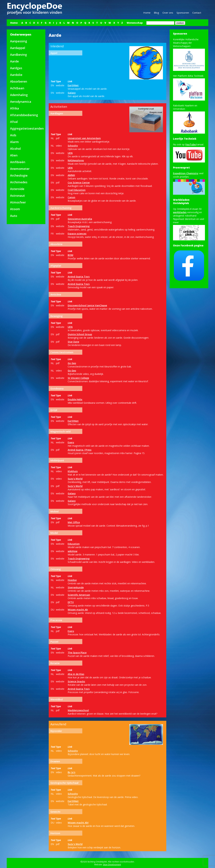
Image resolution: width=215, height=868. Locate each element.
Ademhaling (19, 95)
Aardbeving (18, 55)
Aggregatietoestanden (27, 128)
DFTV (71, 602)
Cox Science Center (79, 183)
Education (74, 544)
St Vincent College (78, 378)
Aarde (14, 61)
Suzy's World (75, 479)
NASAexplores (76, 160)
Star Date (73, 342)
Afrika (15, 108)
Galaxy (72, 93)
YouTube (191, 144)
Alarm (14, 142)
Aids (13, 135)
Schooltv (73, 146)
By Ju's (71, 772)
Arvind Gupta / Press (80, 450)
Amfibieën (18, 162)
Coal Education (77, 190)
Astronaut (17, 196)
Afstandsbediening (24, 115)
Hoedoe (72, 580)
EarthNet (73, 85)
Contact (197, 13)
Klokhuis (73, 471)
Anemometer (20, 169)
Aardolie (16, 75)
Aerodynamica (21, 102)
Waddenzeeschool (78, 710)
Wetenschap (135, 23)
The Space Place (77, 653)
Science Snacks (76, 681)
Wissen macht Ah (78, 610)
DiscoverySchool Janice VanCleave (87, 305)
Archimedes (19, 182)
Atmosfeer (18, 202)
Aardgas (16, 68)
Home (147, 13)
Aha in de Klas (76, 674)
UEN (70, 153)
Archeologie (19, 175)
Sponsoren (183, 13)
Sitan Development (112, 865)
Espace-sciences (77, 234)
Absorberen (19, 81)
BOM (70, 255)
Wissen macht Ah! (78, 823)
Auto (14, 216)
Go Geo (72, 363)
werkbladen (180, 212)
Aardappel (18, 48)
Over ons (168, 13)
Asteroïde (17, 189)
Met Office (74, 522)
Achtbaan (17, 88)
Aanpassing (19, 41)
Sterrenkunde (76, 587)
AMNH (71, 175)
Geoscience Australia (80, 219)
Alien (14, 155)
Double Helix (75, 399)
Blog (156, 13)
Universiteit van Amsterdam (84, 138)
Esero (71, 442)
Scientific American (79, 595)
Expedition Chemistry (186, 173)
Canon (71, 197)
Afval (14, 122)
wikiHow (72, 551)
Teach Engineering (79, 226)
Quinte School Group (80, 334)
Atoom (15, 209)
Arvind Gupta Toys (79, 277)
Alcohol (15, 149)
